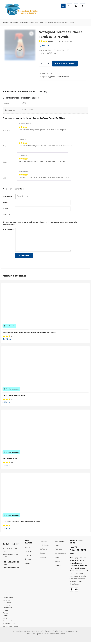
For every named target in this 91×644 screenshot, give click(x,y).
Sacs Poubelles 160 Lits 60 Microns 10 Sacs (21, 524)
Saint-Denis (7, 610)
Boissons (43, 551)
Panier (57, 547)
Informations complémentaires (19, 92)
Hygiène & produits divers (29, 23)
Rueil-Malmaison (9, 626)
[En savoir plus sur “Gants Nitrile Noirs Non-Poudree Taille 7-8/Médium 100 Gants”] (10, 326)
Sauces (43, 559)
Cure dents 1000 (10, 460)
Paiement (59, 551)
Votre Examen (9, 229)
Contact (28, 565)
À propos (29, 561)
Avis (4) (43, 92)
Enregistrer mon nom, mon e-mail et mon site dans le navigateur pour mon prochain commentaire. (40, 223)
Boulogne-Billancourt (11, 623)
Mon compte (60, 543)
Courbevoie (7, 605)
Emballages (14, 23)
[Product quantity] (45, 64)
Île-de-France (8, 599)
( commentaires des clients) (60, 41)
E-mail (6, 209)
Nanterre (6, 607)
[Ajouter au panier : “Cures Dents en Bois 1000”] (12, 390)
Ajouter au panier (66, 64)
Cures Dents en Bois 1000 (14, 396)
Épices (42, 555)
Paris (5, 620)
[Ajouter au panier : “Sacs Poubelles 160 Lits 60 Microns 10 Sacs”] (12, 517)
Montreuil (7, 618)
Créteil (5, 613)
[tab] (20, 92)
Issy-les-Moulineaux (10, 628)
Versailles (6, 602)
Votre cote (8, 196)
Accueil (5, 23)
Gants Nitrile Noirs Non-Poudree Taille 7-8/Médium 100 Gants (29, 333)
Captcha (7, 214)
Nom (5, 202)
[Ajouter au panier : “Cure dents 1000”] (12, 453)
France (6, 615)
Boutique (44, 543)
